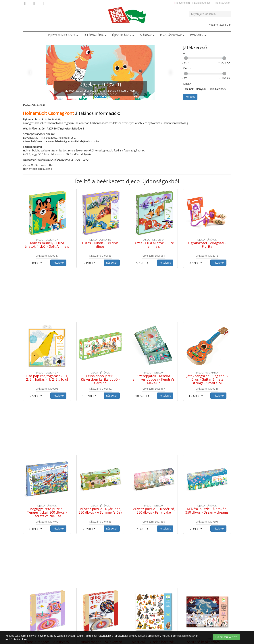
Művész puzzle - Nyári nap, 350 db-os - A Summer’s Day (100, 424)
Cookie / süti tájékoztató (150, 621)
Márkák (147, 35)
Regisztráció (221, 3)
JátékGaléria (95, 35)
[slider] (186, 58)
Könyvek (198, 35)
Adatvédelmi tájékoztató (94, 621)
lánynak (200, 89)
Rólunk (145, 612)
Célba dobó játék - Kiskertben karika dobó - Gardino (100, 336)
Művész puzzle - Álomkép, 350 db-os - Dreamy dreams (207, 424)
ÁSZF (115, 612)
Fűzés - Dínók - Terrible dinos (100, 245)
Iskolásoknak (172, 35)
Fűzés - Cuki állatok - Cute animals (154, 245)
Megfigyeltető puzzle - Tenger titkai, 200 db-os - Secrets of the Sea (47, 425)
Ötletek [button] (101, 612)
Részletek (58, 263)
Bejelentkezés (201, 3)
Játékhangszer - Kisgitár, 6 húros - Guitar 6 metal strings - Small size (207, 336)
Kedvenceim (182, 3)
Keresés (190, 97)
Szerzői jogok (122, 621)
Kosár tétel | (219, 25)
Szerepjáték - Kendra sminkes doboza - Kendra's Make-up (154, 336)
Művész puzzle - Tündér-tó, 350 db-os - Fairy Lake (154, 424)
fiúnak (188, 89)
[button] (35, 72)
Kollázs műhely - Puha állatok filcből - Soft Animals (47, 245)
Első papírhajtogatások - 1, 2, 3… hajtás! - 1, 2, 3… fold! (47, 334)
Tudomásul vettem (226, 637)
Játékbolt (84, 612)
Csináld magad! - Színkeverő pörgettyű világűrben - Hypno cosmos (100, 515)
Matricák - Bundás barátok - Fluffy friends (154, 513)
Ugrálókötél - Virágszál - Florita (207, 245)
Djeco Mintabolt (63, 35)
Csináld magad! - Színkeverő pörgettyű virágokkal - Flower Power (47, 515)
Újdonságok (123, 35)
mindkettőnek (217, 89)
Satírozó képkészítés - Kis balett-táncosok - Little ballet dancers (207, 515)
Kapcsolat (129, 612)
